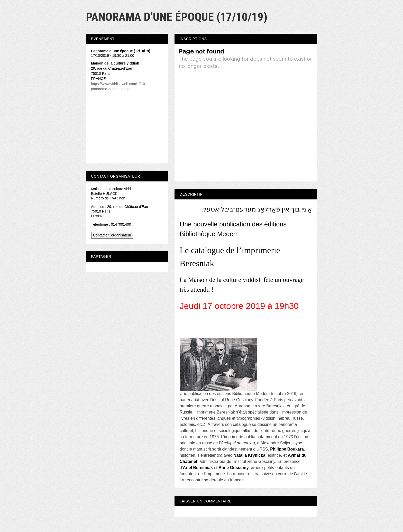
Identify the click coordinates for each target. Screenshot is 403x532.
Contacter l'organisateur (112, 235)
